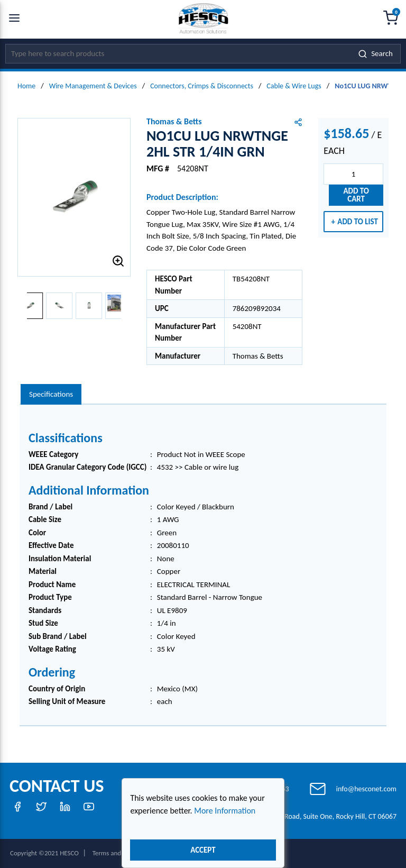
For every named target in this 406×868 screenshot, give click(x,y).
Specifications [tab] (51, 394)
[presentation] (51, 394)
